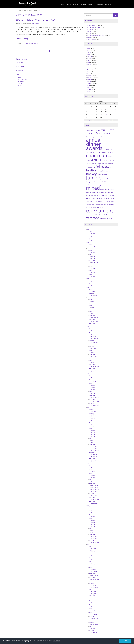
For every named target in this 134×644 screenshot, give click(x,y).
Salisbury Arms (90, 205)
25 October (94, 454)
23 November (95, 579)
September (92, 315)
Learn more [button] (57, 641)
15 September (95, 489)
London (94, 182)
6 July (93, 532)
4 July (93, 442)
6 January (94, 468)
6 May (93, 386)
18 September (95, 450)
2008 (92, 130)
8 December (95, 503)
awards (94, 148)
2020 (112, 134)
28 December (95, 370)
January (91, 346)
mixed (93, 188)
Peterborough (91, 198)
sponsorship (111, 205)
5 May (93, 292)
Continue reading (22, 39)
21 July (93, 564)
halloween (105, 171)
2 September (95, 485)
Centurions (110, 152)
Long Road (100, 182)
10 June (93, 433)
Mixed (23, 43)
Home (20, 11)
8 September (95, 487)
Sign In (108, 4)
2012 (108, 130)
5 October (94, 296)
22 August (94, 572)
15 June (93, 525)
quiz (94, 202)
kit (103, 179)
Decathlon (110, 164)
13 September (95, 536)
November (92, 260)
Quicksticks (89, 202)
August (91, 568)
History (89, 31)
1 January (94, 348)
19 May (93, 390)
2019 (89, 544)
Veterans (93, 218)
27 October (94, 632)
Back (104, 149)
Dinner (88, 167)
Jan (88, 88)
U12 (100, 215)
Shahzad (90, 78)
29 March (94, 591)
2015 (94, 133)
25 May (93, 237)
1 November (95, 321)
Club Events (91, 29)
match (112, 182)
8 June (93, 523)
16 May (93, 478)
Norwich (102, 192)
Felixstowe (103, 167)
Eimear (89, 68)
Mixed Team (104, 189)
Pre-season (101, 198)
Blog (25, 11)
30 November (95, 401)
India (105, 175)
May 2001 (21, 84)
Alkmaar (103, 137)
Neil (89, 62)
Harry (89, 82)
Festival (92, 170)
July (90, 438)
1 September (95, 317)
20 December (95, 325)
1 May (93, 313)
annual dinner (94, 142)
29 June (93, 560)
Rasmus (90, 58)
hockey (91, 174)
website (102, 219)
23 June (93, 436)
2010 (99, 130)
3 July (93, 530)
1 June (93, 256)
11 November (95, 597)
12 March (94, 548)
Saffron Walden (110, 202)
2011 (103, 130)
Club (69, 4)
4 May (93, 476)
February (92, 413)
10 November (95, 542)
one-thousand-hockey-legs (101, 195)
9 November (95, 262)
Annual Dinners (92, 25)
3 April (93, 472)
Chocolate (89, 161)
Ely (94, 167)
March (91, 329)
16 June (93, 258)
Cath (89, 48)
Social (89, 37)
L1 (105, 179)
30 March (94, 593)
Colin (89, 60)
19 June (93, 241)
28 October (94, 456)
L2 (106, 179)
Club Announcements (94, 27)
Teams (61, 4)
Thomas (90, 70)
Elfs (91, 167)
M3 (104, 182)
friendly (100, 171)
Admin (89, 89)
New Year (89, 192)
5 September (95, 446)
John (89, 50)
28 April (93, 233)
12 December (95, 462)
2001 (30, 11)
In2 (103, 175)
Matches (83, 4)
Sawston (101, 205)
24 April (93, 421)
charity (110, 157)
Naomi (89, 76)
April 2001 (21, 82)
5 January (94, 378)
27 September (95, 397)
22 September (95, 538)
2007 (89, 130)
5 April (93, 552)
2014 (88, 134)
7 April (93, 419)
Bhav (89, 66)
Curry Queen (100, 164)
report (103, 201)
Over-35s (111, 195)
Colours (91, 164)
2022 (89, 599)
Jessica (89, 91)
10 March (94, 628)
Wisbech (35, 43)
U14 (103, 215)
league (90, 182)
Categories (90, 21)
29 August (94, 615)
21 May (93, 272)
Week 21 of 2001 (23, 80)
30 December (95, 372)
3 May (93, 307)
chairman (97, 155)
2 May (93, 286)
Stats (90, 4)
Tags (87, 125)
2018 (108, 134)
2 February (94, 415)
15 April (93, 282)
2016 (100, 134)
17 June (93, 435)
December (92, 323)
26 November (95, 366)
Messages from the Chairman (96, 35)
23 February (95, 587)
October (92, 294)
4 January (94, 411)
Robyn (89, 74)
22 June (93, 526)
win (106, 219)
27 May (93, 427)
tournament (100, 211)
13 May (93, 556)
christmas (100, 160)
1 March (93, 331)
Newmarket (95, 192)
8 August (94, 570)
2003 (89, 249)
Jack (89, 54)
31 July (93, 566)
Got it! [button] (125, 641)
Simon (89, 52)
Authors (89, 44)
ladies (109, 179)
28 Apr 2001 (20, 63)
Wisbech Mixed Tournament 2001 (36, 20)
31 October (94, 343)
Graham (90, 56)
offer (92, 195)
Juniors (76, 4)
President (108, 199)
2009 (96, 130)
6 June (93, 431)
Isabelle (90, 80)
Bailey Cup (109, 149)
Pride (113, 199)
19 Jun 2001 (20, 70)
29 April (93, 247)
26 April (93, 513)
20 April (93, 268)
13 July (93, 481)
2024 (89, 620)
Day (106, 164)
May (35, 11)
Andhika (90, 84)
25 (106, 115)
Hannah (90, 72)
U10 (96, 215)
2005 (89, 264)
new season (111, 189)
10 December (95, 460)
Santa (96, 205)
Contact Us (99, 4)
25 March (94, 382)
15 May (93, 253)
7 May (93, 388)
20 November (95, 499)
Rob (89, 86)
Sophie (89, 64)
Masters (107, 182)
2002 (89, 243)
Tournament (29, 43)
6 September (95, 448)
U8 (106, 215)
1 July (93, 440)
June (91, 239)
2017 (105, 134)
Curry (95, 164)
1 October (94, 495)
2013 (112, 130)
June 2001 (21, 85)
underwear (111, 215)
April (91, 231)
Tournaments (35, 23)
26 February (95, 624)
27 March (94, 509)
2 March (93, 603)
